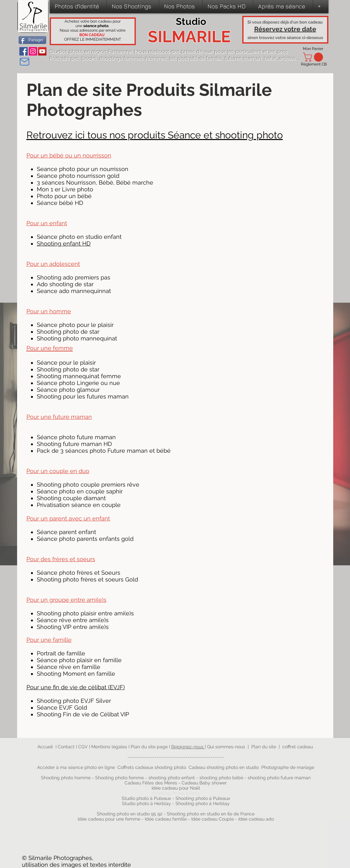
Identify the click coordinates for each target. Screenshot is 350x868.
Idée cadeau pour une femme (109, 819)
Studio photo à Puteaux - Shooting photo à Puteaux (176, 798)
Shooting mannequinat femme (79, 376)
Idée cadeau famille (166, 819)
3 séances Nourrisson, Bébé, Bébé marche (95, 182)
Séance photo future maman (76, 437)
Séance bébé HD (60, 203)
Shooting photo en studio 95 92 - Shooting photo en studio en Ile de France (176, 814)
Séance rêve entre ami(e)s (73, 620)
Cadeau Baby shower (204, 783)
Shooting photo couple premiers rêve (88, 484)
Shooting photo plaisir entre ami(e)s (85, 613)
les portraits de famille (196, 59)
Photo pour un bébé (64, 196)
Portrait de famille (61, 653)
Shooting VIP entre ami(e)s (73, 627)
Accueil (45, 747)
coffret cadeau (298, 747)
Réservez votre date (285, 29)
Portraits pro (65, 59)
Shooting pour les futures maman (83, 396)
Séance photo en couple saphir (80, 491)
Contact (67, 747)
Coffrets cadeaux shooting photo (152, 767)
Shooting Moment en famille (76, 674)
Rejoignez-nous (188, 747)
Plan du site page (150, 747)
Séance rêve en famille (69, 667)
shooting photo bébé (222, 778)
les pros (279, 52)
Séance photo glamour (68, 390)
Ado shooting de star (65, 284)
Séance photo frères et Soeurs (79, 573)
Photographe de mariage (288, 767)
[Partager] (32, 40)
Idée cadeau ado (256, 819)
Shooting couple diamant (71, 498)
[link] (314, 57)
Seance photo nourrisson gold (78, 176)
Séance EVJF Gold (62, 707)
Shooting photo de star (68, 332)
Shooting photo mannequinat (77, 338)
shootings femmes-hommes (133, 59)
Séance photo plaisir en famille (80, 660)
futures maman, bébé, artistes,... (263, 59)
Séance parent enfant (66, 532)
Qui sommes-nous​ (226, 747)
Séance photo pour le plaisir (75, 325)
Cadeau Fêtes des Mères (151, 783)
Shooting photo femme (120, 778)
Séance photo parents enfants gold (85, 539)
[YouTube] (42, 51)
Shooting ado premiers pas (74, 277)
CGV (84, 747)
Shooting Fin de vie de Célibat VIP (83, 714)
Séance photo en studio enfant (79, 237)
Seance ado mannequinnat (74, 291)
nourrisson (97, 155)
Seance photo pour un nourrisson (83, 169)
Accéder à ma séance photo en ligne (76, 767)
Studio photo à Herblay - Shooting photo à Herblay (176, 803)
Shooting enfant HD (64, 243)
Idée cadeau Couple (213, 819)
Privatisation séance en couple (79, 505)
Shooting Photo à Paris (176, 793)
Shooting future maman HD (74, 444)
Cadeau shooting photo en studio (224, 767)
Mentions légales (109, 747)
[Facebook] (24, 51)
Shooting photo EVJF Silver (74, 701)
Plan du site (264, 747)
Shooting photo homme (66, 778)
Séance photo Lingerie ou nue (78, 383)
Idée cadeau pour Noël (176, 788)
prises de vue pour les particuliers (222, 52)
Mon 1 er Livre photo (65, 189)
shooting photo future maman (279, 778)
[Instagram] (33, 51)
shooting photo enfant (172, 778)
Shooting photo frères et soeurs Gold (87, 579)
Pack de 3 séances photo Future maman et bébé (104, 451)
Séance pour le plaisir (66, 363)
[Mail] (25, 62)
